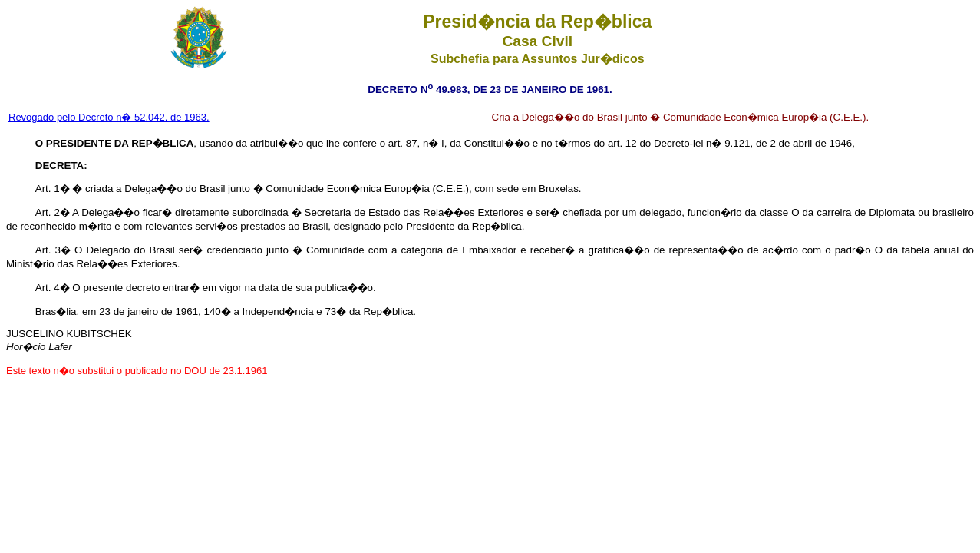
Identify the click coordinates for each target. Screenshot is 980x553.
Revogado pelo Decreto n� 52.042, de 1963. (109, 117)
